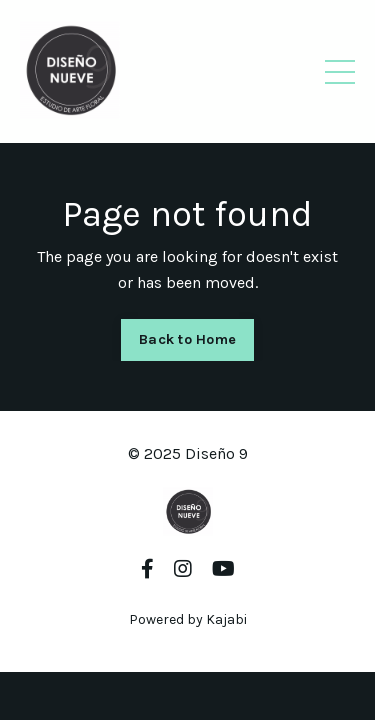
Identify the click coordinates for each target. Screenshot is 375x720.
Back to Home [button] (187, 339)
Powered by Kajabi (188, 619)
